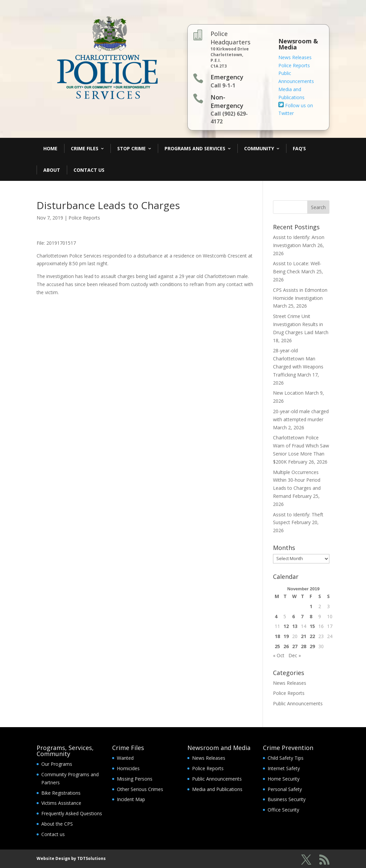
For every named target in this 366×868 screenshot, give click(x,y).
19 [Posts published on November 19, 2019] (286, 636)
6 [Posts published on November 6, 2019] (293, 616)
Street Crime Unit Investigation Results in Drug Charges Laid (298, 324)
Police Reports (294, 65)
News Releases (295, 57)
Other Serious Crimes (140, 789)
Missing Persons (135, 779)
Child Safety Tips (286, 758)
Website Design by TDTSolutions (71, 858)
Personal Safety (285, 789)
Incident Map (131, 799)
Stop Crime (131, 148)
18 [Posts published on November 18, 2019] (277, 636)
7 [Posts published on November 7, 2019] (302, 616)
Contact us (53, 834)
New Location (288, 393)
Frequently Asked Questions (72, 813)
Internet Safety (284, 768)
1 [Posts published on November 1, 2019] (311, 606)
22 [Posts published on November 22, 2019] (312, 636)
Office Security (283, 810)
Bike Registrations (61, 793)
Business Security (287, 799)
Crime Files (85, 148)
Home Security (284, 779)
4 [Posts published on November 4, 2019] (276, 616)
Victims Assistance (61, 803)
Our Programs (57, 764)
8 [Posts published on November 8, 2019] (311, 616)
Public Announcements (298, 703)
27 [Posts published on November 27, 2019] (295, 646)
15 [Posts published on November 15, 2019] (312, 626)
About (52, 170)
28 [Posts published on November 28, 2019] (304, 646)
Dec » (295, 655)
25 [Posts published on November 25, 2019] (277, 646)
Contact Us (89, 170)
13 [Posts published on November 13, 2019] (295, 626)
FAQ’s (299, 148)
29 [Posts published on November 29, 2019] (312, 646)
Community (259, 148)
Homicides (128, 768)
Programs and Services (195, 148)
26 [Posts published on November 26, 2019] (286, 646)
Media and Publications (217, 789)
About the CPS (57, 824)
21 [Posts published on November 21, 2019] (304, 636)
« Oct (279, 655)
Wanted (125, 758)
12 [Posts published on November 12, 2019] (286, 626)
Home (50, 148)
